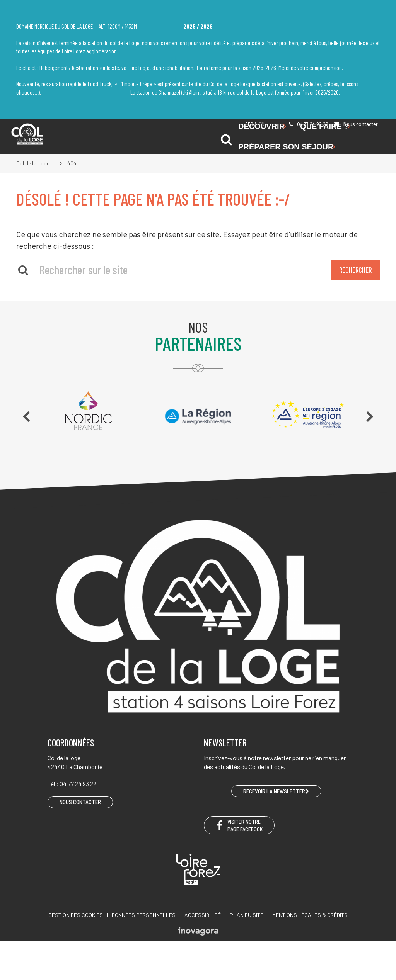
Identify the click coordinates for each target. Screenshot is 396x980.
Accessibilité (203, 915)
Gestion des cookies (76, 915)
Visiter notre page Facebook (239, 825)
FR (250, 124)
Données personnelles (144, 915)
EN (261, 124)
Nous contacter (356, 124)
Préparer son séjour (287, 147)
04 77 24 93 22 (308, 124)
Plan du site (247, 915)
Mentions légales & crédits (310, 915)
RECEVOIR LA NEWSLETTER (276, 791)
